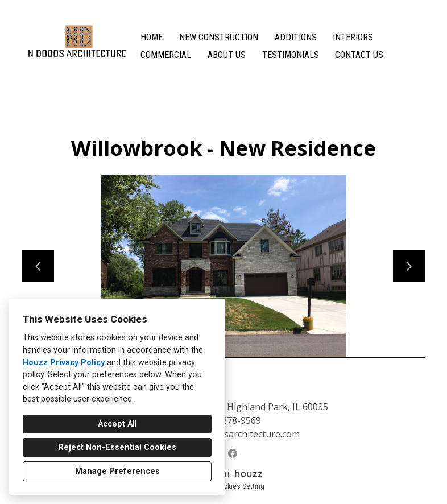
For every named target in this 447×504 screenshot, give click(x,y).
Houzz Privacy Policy (64, 363)
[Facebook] (233, 453)
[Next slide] (409, 266)
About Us (227, 55)
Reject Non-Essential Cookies (117, 447)
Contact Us (359, 55)
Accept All (117, 424)
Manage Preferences (117, 471)
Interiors (353, 37)
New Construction (219, 37)
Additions (296, 37)
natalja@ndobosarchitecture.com (229, 434)
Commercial (166, 55)
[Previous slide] (38, 266)
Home (152, 37)
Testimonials (291, 55)
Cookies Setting (240, 486)
